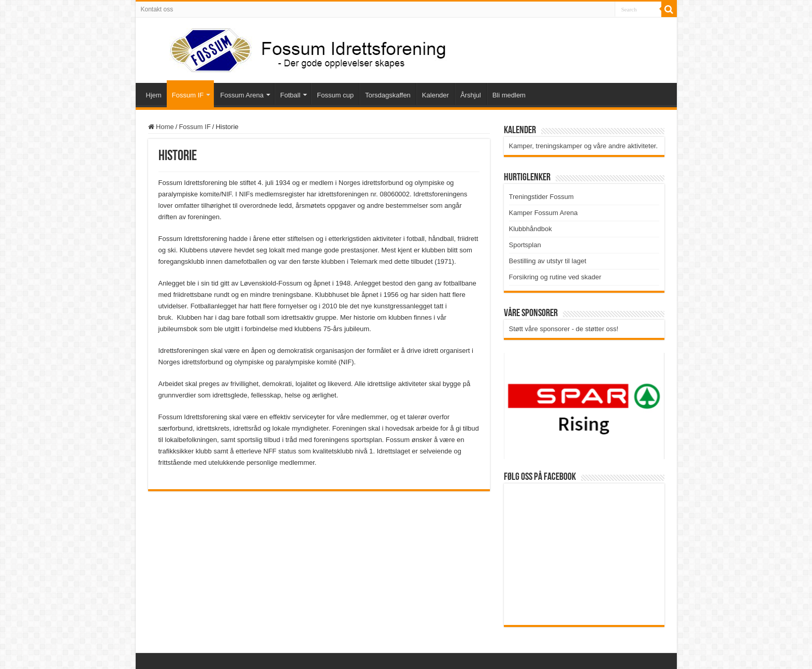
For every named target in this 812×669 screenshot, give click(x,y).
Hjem (154, 95)
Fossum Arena (242, 95)
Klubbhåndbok (531, 229)
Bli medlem (509, 95)
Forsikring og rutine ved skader (555, 277)
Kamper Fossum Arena (543, 213)
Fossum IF (188, 95)
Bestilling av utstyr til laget (548, 261)
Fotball (290, 95)
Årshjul (471, 95)
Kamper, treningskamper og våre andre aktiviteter (583, 146)
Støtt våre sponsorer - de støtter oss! (564, 329)
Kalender (436, 95)
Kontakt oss (157, 9)
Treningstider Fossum (541, 197)
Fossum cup (335, 95)
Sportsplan (525, 245)
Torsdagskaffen (388, 95)
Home (161, 127)
